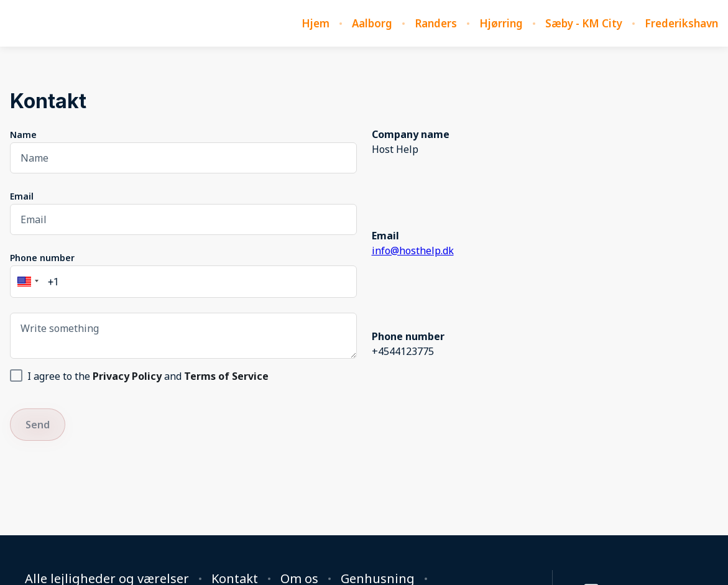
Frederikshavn (681, 24)
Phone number (42, 258)
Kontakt (235, 579)
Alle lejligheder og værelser (107, 579)
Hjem (316, 24)
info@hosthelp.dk (413, 251)
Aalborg (372, 24)
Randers (436, 24)
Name (23, 135)
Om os (299, 579)
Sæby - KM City (584, 24)
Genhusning (378, 579)
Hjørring (501, 24)
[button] (26, 282)
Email (22, 196)
